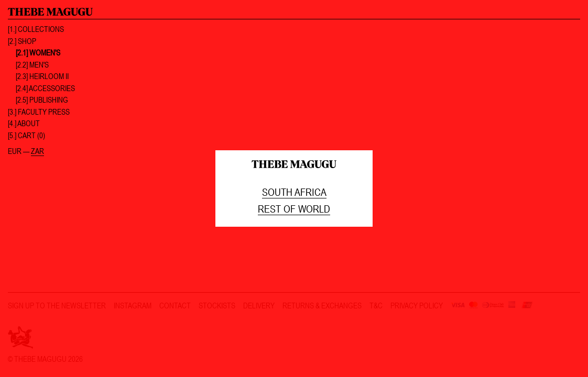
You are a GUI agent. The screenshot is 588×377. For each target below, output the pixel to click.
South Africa (294, 192)
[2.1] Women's (38, 53)
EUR (15, 151)
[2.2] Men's (32, 65)
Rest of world (294, 209)
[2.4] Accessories (45, 88)
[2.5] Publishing (42, 100)
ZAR (37, 151)
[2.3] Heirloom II (42, 76)
